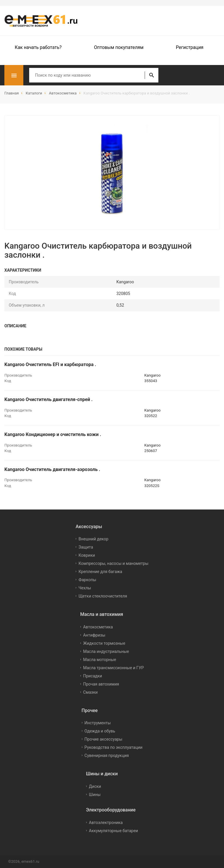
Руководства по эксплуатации (114, 747)
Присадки (93, 676)
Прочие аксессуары (104, 739)
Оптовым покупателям (119, 47)
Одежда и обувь (100, 731)
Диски (95, 786)
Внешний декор (93, 539)
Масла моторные (100, 660)
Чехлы (85, 588)
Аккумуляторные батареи (113, 831)
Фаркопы (87, 580)
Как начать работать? (38, 47)
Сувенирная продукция (107, 755)
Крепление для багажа (100, 572)
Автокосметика (98, 627)
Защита (86, 547)
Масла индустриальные (106, 651)
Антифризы (94, 635)
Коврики (87, 555)
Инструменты (98, 723)
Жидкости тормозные (104, 643)
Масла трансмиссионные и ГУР (113, 668)
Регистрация (190, 47)
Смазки (90, 692)
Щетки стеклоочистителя (103, 596)
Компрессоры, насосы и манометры (113, 563)
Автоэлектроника (106, 823)
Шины (95, 795)
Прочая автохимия (101, 684)
